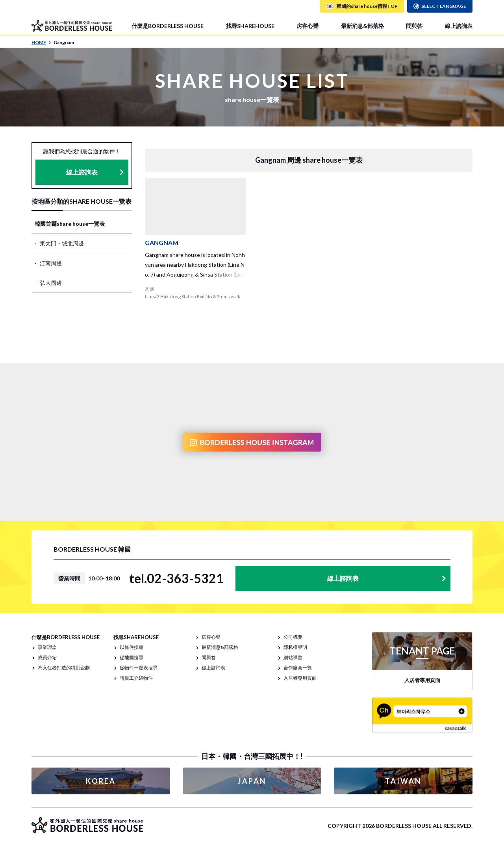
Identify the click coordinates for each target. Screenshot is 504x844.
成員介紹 (47, 657)
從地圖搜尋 (132, 657)
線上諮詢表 (459, 26)
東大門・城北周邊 (62, 243)
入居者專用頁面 (300, 678)
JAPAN (252, 781)
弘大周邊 (51, 283)
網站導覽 (293, 657)
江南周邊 (51, 263)
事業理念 (47, 647)
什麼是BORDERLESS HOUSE (168, 26)
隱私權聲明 (295, 647)
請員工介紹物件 (136, 678)
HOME (41, 42)
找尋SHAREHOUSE (250, 26)
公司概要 (293, 637)
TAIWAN (403, 781)
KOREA (101, 781)
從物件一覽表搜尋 (139, 668)
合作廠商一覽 (298, 668)
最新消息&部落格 (362, 26)
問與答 (414, 26)
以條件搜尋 (132, 647)
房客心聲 (308, 26)
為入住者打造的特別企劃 (64, 668)
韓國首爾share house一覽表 (70, 224)
